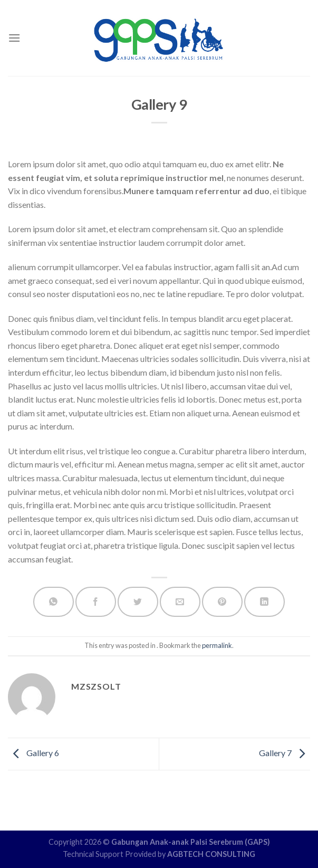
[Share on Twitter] (138, 602)
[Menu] (14, 38)
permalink (217, 645)
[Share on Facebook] (96, 602)
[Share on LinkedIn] (264, 602)
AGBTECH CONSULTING (211, 854)
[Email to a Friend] (180, 602)
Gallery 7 (285, 753)
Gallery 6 (33, 753)
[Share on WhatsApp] (54, 602)
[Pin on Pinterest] (222, 602)
